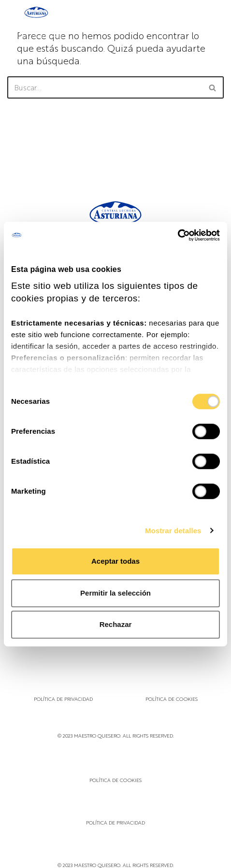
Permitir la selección (115, 593)
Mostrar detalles (173, 531)
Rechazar (116, 624)
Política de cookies (172, 699)
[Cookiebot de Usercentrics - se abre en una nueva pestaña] (178, 235)
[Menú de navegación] (213, 22)
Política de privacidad (63, 699)
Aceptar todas (115, 561)
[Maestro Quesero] (36, 22)
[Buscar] (105, 87)
